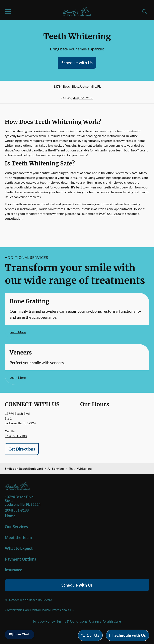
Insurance (14, 570)
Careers (95, 621)
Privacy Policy (44, 621)
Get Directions (22, 449)
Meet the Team (18, 537)
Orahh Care (112, 621)
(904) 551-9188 (82, 98)
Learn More (18, 332)
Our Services (16, 527)
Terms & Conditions (72, 621)
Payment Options (20, 559)
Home (10, 516)
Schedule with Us (77, 63)
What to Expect (19, 548)
